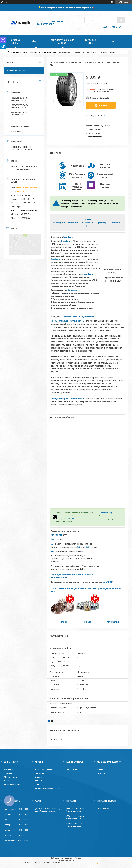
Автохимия (113, 622)
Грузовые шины (91, 41)
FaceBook (101, 773)
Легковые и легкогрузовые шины (42, 52)
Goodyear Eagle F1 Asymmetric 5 (78, 317)
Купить (103, 105)
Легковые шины (15, 41)
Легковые (8, 770)
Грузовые (8, 773)
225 (52, 539)
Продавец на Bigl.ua (66, 860)
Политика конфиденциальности (96, 863)
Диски (35, 41)
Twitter (100, 770)
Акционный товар (12, 784)
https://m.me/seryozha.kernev (24, 210)
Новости (39, 781)
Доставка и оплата (43, 770)
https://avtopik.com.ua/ (26, 188)
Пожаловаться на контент (73, 863)
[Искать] (121, 20)
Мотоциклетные (11, 777)
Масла (88, 622)
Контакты (39, 773)
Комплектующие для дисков (62, 41)
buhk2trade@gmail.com (27, 191)
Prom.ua (78, 858)
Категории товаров (16, 71)
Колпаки (62, 622)
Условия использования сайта (48, 788)
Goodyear (68, 237)
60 (52, 544)
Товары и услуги (18, 52)
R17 (52, 551)
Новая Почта (72, 770)
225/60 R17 (69, 519)
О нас (37, 784)
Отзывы (38, 777)
